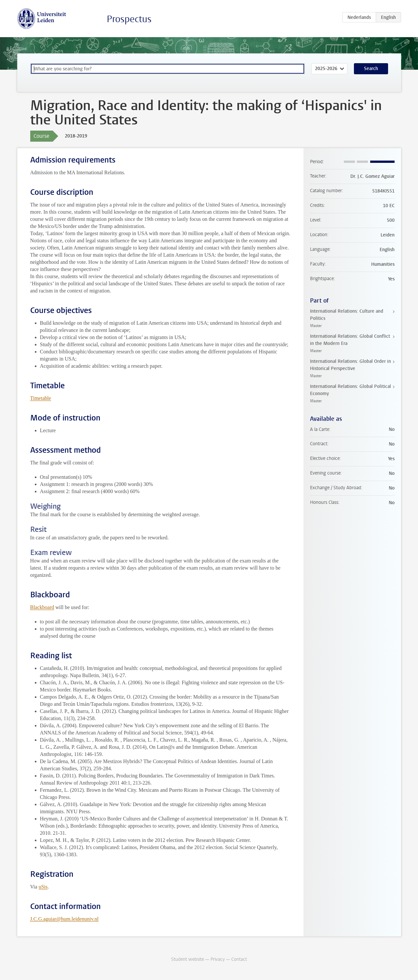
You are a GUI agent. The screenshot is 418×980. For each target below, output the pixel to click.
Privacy (218, 959)
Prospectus (129, 19)
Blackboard (42, 607)
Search (371, 69)
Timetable (41, 398)
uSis (43, 887)
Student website (188, 959)
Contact (239, 959)
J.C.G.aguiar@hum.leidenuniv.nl (65, 919)
